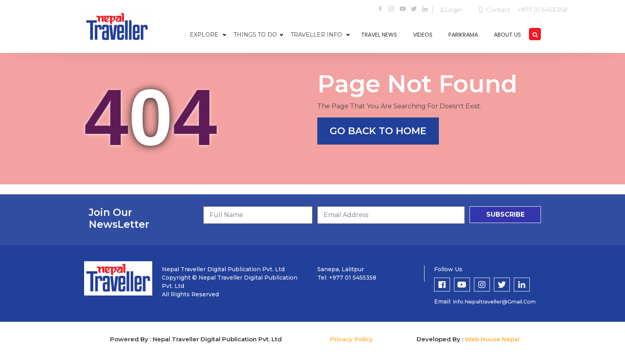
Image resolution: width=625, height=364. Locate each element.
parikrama (463, 35)
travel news (379, 35)
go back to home (378, 131)
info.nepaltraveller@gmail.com (494, 301)
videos (423, 35)
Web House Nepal (492, 339)
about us (507, 35)
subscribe (505, 214)
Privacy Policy (352, 339)
